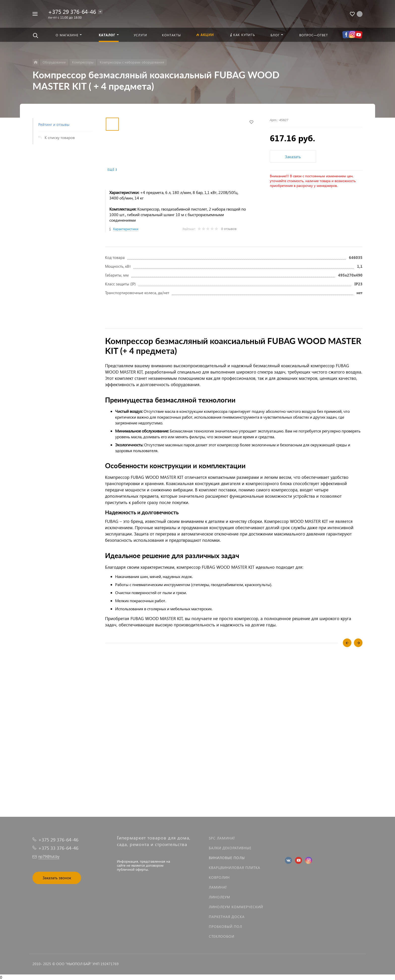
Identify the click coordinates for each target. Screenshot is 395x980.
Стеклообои (222, 936)
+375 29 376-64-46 (72, 11)
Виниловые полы (227, 858)
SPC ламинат (222, 838)
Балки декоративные (230, 848)
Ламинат (218, 887)
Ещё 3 (112, 170)
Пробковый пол (225, 926)
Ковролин (219, 877)
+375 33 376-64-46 (58, 848)
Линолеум (220, 897)
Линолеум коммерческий (236, 907)
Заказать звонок (57, 878)
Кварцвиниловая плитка (235, 868)
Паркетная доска (227, 917)
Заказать (293, 157)
